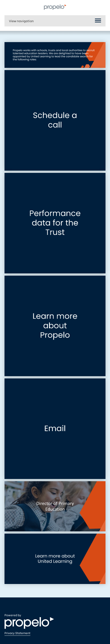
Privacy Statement (17, 633)
